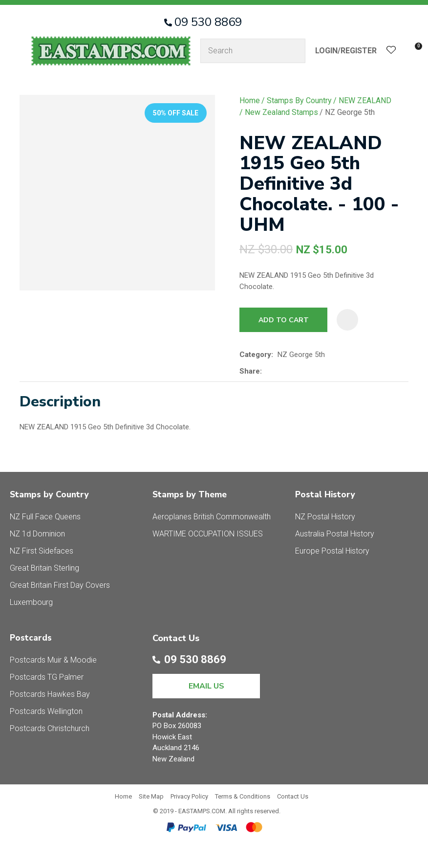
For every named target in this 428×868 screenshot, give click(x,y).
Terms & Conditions (243, 796)
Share (250, 371)
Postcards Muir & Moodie (53, 660)
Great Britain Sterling (44, 568)
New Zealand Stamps (281, 112)
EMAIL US (206, 686)
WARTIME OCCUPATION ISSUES (208, 534)
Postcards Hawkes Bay (50, 694)
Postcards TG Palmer (47, 677)
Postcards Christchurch (50, 728)
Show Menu (16, 51)
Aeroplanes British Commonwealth (212, 517)
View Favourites (391, 51)
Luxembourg (31, 602)
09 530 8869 (208, 22)
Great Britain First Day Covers (60, 585)
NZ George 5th (350, 112)
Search (294, 51)
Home (250, 100)
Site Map (151, 796)
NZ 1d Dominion (37, 534)
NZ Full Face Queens (45, 517)
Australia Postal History (335, 534)
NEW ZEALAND (365, 100)
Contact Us (293, 796)
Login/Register (346, 51)
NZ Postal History (325, 517)
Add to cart (284, 320)
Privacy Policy (189, 796)
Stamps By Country (299, 100)
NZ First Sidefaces (42, 551)
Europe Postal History (332, 551)
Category (255, 355)
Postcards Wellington (46, 711)
